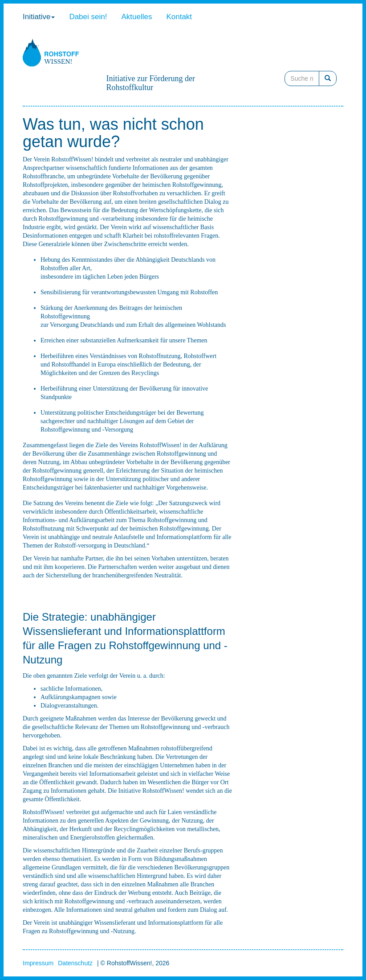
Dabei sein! (88, 17)
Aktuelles (136, 17)
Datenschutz (75, 963)
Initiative (39, 17)
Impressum (38, 963)
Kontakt (179, 17)
